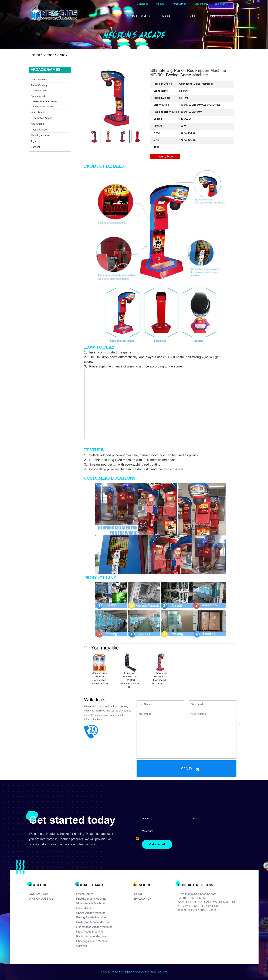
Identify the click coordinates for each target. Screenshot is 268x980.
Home (36, 55)
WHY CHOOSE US (41, 899)
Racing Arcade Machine (91, 936)
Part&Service (179, 4)
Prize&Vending (39, 85)
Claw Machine (39, 91)
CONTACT (215, 16)
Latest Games (38, 80)
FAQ (237, 4)
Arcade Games (55, 55)
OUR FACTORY (39, 894)
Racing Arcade (39, 130)
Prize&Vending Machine (91, 899)
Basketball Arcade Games (45, 101)
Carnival (35, 147)
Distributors (201, 4)
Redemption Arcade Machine (94, 927)
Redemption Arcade (42, 118)
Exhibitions (221, 4)
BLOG (193, 16)
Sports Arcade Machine (91, 913)
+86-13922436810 (194, 898)
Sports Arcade (39, 96)
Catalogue (143, 4)
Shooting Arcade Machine (92, 941)
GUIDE (139, 894)
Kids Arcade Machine (90, 932)
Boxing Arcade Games (43, 107)
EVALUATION (143, 899)
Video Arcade (38, 112)
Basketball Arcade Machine (93, 922)
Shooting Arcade (40, 135)
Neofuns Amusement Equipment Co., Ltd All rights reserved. (134, 972)
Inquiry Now (165, 157)
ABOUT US (169, 16)
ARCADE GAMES (138, 16)
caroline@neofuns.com (202, 894)
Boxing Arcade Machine (91, 918)
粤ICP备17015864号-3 (202, 910)
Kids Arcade (37, 124)
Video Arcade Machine (90, 904)
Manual (160, 4)
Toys (33, 141)
